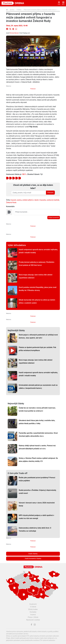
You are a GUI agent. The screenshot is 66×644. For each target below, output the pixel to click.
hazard (13, 200)
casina (19, 200)
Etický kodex (33, 609)
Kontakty (33, 612)
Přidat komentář (54, 218)
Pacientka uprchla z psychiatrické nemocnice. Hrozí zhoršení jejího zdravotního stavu (38, 435)
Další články (33, 554)
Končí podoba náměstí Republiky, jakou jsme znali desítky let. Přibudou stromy (38, 289)
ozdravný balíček (53, 200)
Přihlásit (50, 193)
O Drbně (33, 607)
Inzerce (33, 615)
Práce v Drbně (33, 617)
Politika (19, 10)
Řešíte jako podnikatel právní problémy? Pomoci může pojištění (37, 479)
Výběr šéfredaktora (17, 245)
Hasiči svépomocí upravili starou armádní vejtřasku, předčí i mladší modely (38, 251)
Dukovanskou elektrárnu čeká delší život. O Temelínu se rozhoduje (35, 529)
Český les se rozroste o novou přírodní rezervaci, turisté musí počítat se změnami (37, 409)
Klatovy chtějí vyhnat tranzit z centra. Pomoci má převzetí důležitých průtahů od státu (37, 447)
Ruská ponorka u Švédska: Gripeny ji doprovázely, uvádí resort (38, 492)
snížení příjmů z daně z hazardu (34, 200)
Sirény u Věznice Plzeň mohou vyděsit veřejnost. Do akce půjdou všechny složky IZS (38, 460)
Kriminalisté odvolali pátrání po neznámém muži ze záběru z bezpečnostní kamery (38, 387)
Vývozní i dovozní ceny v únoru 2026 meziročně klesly (37, 504)
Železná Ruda (11, 202)
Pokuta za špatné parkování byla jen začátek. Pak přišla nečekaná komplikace (37, 349)
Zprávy (12, 10)
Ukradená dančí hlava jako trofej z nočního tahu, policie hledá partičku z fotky (37, 422)
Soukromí (33, 604)
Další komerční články (33, 559)
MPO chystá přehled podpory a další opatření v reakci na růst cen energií (36, 517)
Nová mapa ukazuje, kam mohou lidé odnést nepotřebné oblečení (36, 276)
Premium (33, 89)
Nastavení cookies (33, 620)
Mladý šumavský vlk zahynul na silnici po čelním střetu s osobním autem (37, 301)
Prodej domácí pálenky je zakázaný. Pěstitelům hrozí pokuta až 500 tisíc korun (37, 264)
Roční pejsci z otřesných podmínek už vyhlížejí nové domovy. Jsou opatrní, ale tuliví (38, 336)
